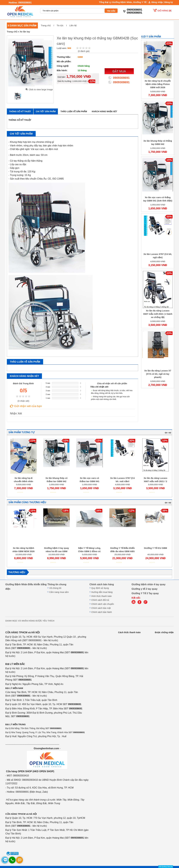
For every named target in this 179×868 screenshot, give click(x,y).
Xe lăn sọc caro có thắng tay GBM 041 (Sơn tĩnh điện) (89, 481)
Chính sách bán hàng (102, 584)
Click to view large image (41, 90)
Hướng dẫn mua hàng (102, 592)
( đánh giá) (84, 51)
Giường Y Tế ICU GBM (155, 548)
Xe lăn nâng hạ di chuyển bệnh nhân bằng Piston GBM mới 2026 (158, 84)
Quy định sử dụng (100, 588)
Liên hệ (73, 26)
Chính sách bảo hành (102, 612)
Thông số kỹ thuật (20, 111)
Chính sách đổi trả (100, 600)
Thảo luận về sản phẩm (74, 111)
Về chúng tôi (55, 588)
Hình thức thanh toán (102, 596)
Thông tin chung (57, 584)
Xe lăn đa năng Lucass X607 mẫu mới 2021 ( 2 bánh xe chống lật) (158, 314)
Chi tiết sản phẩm (46, 111)
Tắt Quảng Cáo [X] (166, 867)
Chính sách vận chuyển (103, 604)
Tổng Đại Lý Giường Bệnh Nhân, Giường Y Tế (122, 2)
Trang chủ (46, 26)
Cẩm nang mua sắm (59, 592)
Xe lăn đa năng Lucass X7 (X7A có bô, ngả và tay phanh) (158, 374)
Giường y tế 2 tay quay (144, 589)
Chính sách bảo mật (101, 608)
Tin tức (60, 26)
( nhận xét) (23, 401)
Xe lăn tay (25, 32)
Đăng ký (169, 2)
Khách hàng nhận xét (104, 111)
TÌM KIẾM (111, 11)
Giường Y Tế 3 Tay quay (145, 593)
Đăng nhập (157, 2)
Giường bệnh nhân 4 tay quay (148, 584)
